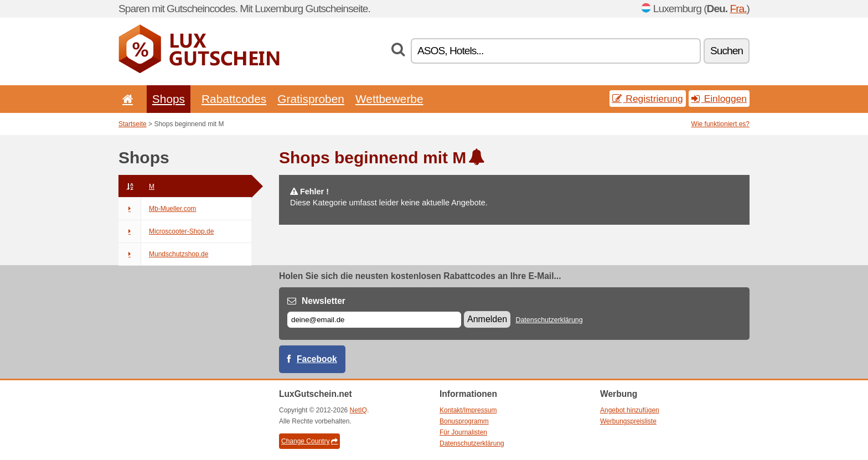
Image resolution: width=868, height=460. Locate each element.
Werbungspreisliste (628, 421)
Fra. (738, 9)
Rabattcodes (234, 99)
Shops (169, 99)
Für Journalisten (463, 432)
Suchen (727, 51)
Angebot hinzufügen (630, 410)
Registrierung (648, 99)
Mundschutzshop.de (163, 254)
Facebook (317, 359)
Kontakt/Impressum (468, 410)
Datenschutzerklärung (549, 320)
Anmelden (487, 319)
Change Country (309, 441)
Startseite (133, 124)
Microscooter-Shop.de (166, 231)
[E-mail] (374, 320)
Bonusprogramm (464, 421)
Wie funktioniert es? (720, 124)
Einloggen (719, 99)
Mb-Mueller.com (157, 209)
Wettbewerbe (389, 99)
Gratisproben (311, 99)
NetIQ (358, 410)
